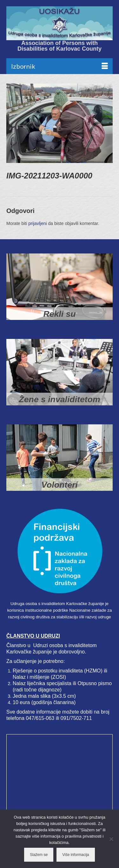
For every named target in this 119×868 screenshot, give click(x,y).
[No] (111, 839)
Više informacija (76, 855)
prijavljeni (37, 223)
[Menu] (60, 66)
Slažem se (39, 855)
